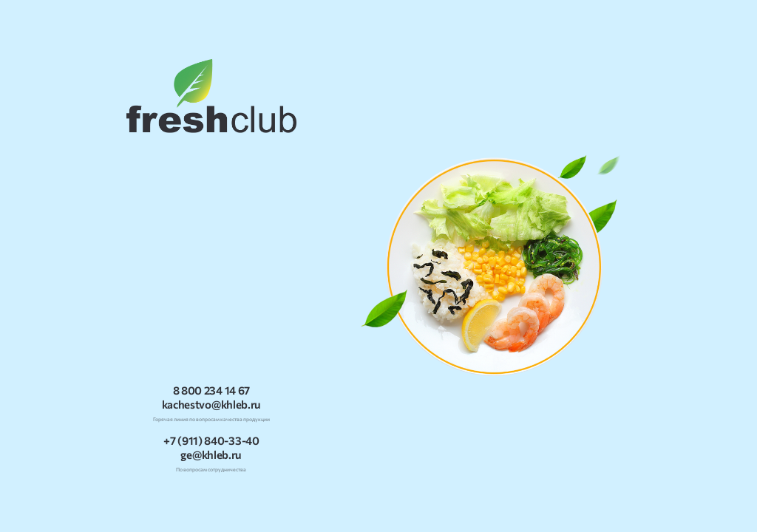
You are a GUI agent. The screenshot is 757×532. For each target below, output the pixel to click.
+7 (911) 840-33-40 (211, 441)
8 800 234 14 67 (212, 391)
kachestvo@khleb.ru (212, 405)
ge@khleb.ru (211, 455)
